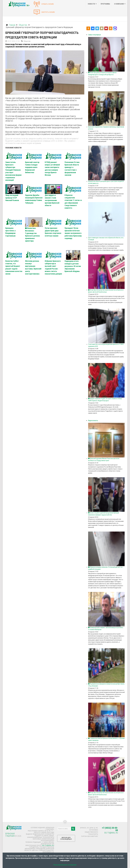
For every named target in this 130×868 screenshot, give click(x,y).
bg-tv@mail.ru (48, 845)
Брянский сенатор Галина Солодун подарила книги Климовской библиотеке (32, 167)
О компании (119, 4)
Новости (91, 4)
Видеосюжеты (93, 421)
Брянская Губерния (10, 835)
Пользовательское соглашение (65, 865)
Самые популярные (95, 35)
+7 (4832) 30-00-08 (110, 829)
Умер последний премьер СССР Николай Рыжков (12, 198)
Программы (105, 4)
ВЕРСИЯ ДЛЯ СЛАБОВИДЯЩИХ (66, 839)
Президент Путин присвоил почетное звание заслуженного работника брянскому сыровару (73, 233)
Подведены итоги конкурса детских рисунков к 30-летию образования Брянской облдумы (73, 266)
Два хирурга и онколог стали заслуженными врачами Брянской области (52, 200)
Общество (27, 41)
